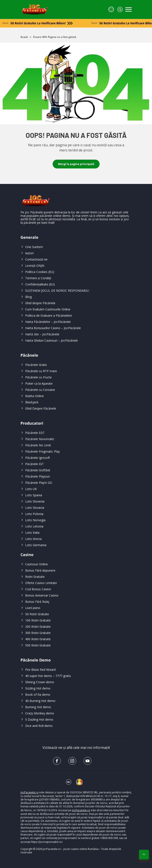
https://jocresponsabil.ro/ (47, 842)
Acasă (24, 37)
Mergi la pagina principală (76, 164)
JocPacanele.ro (30, 792)
